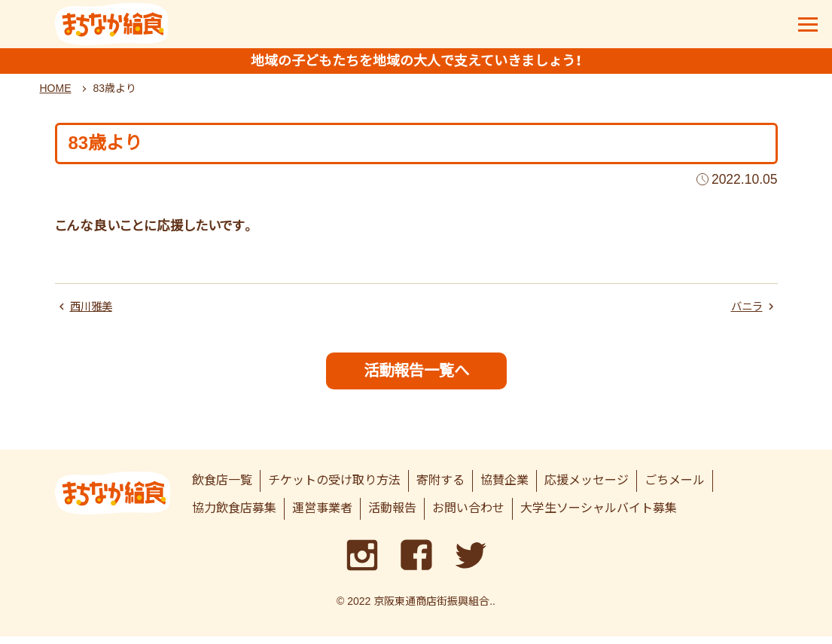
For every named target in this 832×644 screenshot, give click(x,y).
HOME (56, 93)
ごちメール (675, 488)
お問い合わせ (468, 516)
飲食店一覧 (222, 488)
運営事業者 (322, 516)
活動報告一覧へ (416, 377)
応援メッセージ (587, 488)
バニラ (745, 311)
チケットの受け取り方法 (334, 488)
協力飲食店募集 (234, 516)
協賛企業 (504, 488)
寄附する (440, 488)
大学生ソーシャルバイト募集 (599, 516)
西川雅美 (94, 311)
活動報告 (392, 516)
